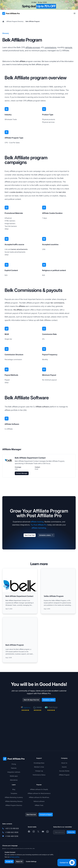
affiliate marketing (39, 528)
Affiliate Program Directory (15, 21)
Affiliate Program (64, 775)
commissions (50, 47)
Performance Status (39, 775)
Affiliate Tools (39, 805)
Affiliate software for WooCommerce (39, 793)
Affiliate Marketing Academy (14, 797)
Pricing (14, 764)
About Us (64, 763)
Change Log (39, 771)
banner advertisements (19, 249)
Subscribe (71, 832)
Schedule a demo (46, 535)
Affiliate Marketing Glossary (14, 801)
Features (14, 768)
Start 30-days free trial (31, 700)
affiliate (22, 61)
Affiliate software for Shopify (39, 789)
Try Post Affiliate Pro (39, 525)
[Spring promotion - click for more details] (39, 5)
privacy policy (15, 857)
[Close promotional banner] (76, 2)
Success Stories (64, 771)
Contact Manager (22, 473)
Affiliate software (42, 407)
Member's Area (39, 767)
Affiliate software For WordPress (39, 797)
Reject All (19, 861)
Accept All (9, 861)
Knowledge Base (39, 763)
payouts (69, 47)
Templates (14, 793)
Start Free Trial (30, 535)
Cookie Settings (31, 861)
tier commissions (57, 303)
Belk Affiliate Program (33, 21)
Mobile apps (14, 776)
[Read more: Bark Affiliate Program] (20, 640)
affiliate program (33, 47)
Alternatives (14, 780)
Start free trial (31, 815)
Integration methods (14, 772)
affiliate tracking (37, 522)
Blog (14, 789)
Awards (64, 767)
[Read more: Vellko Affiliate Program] (58, 591)
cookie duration (16, 192)
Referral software (39, 801)
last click (62, 192)
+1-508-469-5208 (12, 836)
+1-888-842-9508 (12, 832)
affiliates (22, 306)
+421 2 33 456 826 (12, 828)
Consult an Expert (46, 815)
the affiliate (18, 310)
